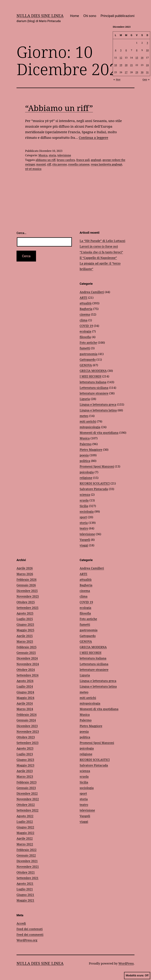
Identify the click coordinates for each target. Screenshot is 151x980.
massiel (41, 164)
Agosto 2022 (25, 816)
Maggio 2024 (25, 698)
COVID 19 (86, 326)
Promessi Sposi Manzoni (97, 466)
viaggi (84, 545)
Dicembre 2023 (27, 726)
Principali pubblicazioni (118, 16)
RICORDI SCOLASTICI (95, 483)
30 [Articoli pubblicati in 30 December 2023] (142, 72)
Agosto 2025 (25, 613)
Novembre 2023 (28, 732)
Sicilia (84, 506)
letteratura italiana (93, 382)
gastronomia (89, 354)
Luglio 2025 (25, 619)
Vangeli (85, 540)
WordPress (126, 963)
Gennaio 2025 (26, 653)
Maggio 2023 (25, 765)
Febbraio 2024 (27, 715)
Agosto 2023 (25, 748)
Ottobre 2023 (26, 737)
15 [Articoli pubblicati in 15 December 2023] (137, 57)
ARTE (83, 298)
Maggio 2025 (25, 630)
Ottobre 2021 (26, 872)
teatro (84, 528)
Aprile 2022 (25, 838)
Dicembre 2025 (27, 591)
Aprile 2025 (25, 636)
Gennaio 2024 (26, 720)
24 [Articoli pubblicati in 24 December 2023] (147, 65)
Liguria (85, 399)
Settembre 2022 (28, 810)
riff (49, 164)
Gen (146, 79)
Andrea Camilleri (92, 292)
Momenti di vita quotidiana (99, 433)
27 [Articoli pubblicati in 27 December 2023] (126, 72)
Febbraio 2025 (27, 647)
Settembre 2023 (28, 743)
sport (83, 517)
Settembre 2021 (28, 878)
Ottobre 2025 (26, 602)
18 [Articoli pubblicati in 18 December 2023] (116, 65)
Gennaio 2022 (26, 855)
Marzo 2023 (25, 776)
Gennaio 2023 (26, 788)
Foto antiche (88, 343)
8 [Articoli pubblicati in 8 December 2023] (137, 50)
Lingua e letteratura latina (98, 410)
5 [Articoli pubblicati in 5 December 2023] (121, 50)
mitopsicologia (90, 427)
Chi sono (90, 16)
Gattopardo (88, 359)
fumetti (85, 348)
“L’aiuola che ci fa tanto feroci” (101, 252)
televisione (64, 155)
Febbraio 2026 (27, 580)
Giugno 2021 (25, 895)
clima (84, 320)
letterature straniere (94, 393)
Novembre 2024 (28, 664)
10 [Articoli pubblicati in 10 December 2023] (147, 50)
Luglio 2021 (25, 889)
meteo (84, 416)
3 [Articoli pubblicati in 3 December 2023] (147, 43)
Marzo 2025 (25, 641)
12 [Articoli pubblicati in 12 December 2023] (121, 57)
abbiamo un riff (46, 160)
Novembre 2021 (28, 867)
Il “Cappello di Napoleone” (98, 258)
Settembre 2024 (28, 675)
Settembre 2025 (28, 608)
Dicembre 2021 (27, 861)
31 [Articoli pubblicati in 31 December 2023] (147, 72)
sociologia (87, 511)
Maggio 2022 (25, 833)
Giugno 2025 (25, 624)
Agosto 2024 (25, 681)
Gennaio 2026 (26, 585)
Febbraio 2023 (27, 782)
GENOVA (86, 365)
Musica (43, 155)
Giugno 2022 (25, 827)
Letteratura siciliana (94, 388)
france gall (83, 160)
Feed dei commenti (30, 935)
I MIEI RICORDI (91, 376)
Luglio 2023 (25, 754)
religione (86, 478)
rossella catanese (79, 164)
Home (75, 16)
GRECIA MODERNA (93, 371)
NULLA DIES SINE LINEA (40, 16)
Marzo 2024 (25, 709)
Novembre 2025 (28, 596)
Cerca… (21, 233)
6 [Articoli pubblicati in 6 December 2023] (126, 50)
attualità (86, 303)
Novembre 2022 (28, 799)
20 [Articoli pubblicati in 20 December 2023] (126, 65)
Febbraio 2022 (27, 850)
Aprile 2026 (25, 568)
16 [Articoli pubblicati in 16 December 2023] (142, 57)
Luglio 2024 (25, 686)
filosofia (85, 337)
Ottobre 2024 (26, 670)
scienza (85, 495)
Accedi (21, 923)
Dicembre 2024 (27, 658)
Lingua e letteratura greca (98, 404)
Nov (117, 79)
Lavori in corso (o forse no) (99, 246)
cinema (85, 314)
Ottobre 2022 (26, 805)
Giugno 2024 (25, 692)
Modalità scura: (137, 976)
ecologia (85, 331)
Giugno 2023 (25, 760)
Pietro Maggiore (91, 450)
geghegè (96, 160)
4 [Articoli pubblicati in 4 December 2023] (116, 50)
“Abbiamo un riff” (59, 108)
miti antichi (88, 421)
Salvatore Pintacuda (94, 489)
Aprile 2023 (25, 771)
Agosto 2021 (25, 883)
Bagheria (86, 309)
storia (52, 155)
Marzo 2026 (25, 574)
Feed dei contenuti (30, 929)
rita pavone (60, 164)
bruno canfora (66, 160)
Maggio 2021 (25, 900)
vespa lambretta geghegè (106, 164)
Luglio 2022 (25, 822)
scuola (84, 500)
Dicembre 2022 (27, 793)
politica (85, 461)
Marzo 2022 (25, 844)
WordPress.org (27, 940)
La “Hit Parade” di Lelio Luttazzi (102, 241)
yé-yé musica (33, 169)
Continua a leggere (94, 138)
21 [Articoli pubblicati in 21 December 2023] (132, 65)
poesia (84, 455)
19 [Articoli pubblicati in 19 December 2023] (121, 65)
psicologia (87, 472)
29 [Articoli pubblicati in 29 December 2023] (137, 72)
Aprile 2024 (25, 703)
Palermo (86, 444)
